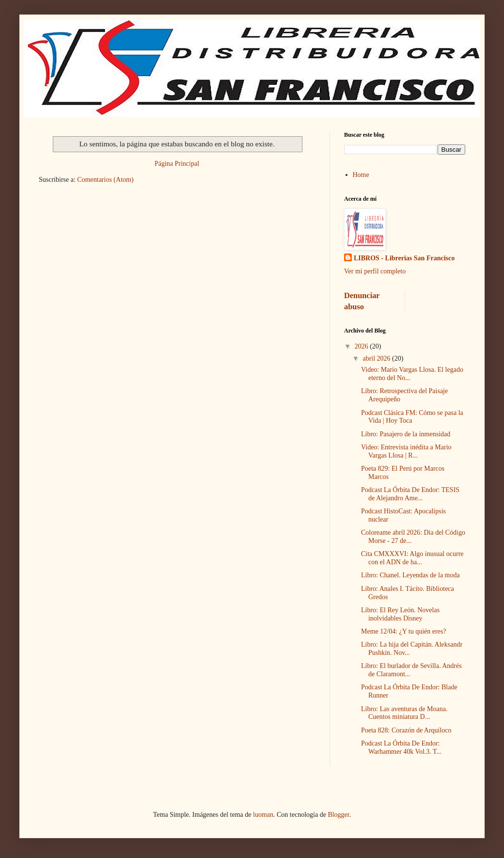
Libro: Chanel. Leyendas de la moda (410, 575)
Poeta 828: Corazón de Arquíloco (406, 730)
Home (361, 175)
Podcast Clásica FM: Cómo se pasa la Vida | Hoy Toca (412, 417)
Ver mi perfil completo (375, 271)
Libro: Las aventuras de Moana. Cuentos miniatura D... (404, 713)
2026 (362, 346)
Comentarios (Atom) (105, 180)
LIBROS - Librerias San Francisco (404, 258)
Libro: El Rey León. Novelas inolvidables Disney (400, 614)
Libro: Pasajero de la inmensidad (406, 434)
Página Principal (177, 164)
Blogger (338, 815)
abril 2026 (377, 358)
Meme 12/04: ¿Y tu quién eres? (404, 631)
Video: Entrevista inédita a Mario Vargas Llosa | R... (406, 451)
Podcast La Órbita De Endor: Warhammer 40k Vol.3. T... (401, 747)
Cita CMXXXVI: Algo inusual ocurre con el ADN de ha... (412, 558)
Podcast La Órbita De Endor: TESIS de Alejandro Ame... (410, 494)
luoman (263, 815)
